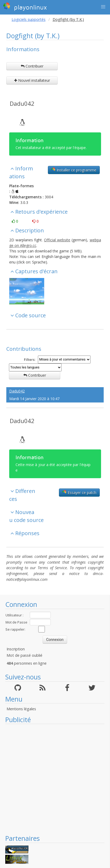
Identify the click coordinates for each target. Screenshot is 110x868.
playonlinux (25, 7)
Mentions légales (21, 709)
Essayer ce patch (79, 492)
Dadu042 (22, 103)
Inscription (16, 649)
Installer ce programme (74, 170)
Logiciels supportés (29, 19)
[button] (103, 7)
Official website (57, 240)
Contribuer (32, 66)
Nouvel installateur (32, 80)
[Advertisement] (52, 779)
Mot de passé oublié (24, 655)
